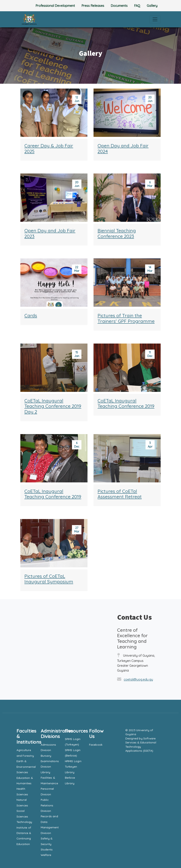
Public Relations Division (47, 805)
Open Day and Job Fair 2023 (50, 233)
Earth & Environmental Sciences (26, 767)
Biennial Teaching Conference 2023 (117, 233)
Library (45, 772)
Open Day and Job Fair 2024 (123, 148)
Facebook (96, 745)
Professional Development (55, 6)
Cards (31, 315)
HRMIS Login (73, 761)
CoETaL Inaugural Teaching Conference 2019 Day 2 (53, 406)
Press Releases (93, 6)
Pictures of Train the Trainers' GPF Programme (126, 318)
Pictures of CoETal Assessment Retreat (120, 494)
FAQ (137, 6)
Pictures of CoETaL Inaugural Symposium (49, 579)
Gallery (152, 6)
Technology (24, 822)
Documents (119, 6)
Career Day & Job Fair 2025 (49, 148)
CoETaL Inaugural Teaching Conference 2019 (126, 403)
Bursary (46, 756)
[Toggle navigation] (155, 19)
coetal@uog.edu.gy (138, 679)
